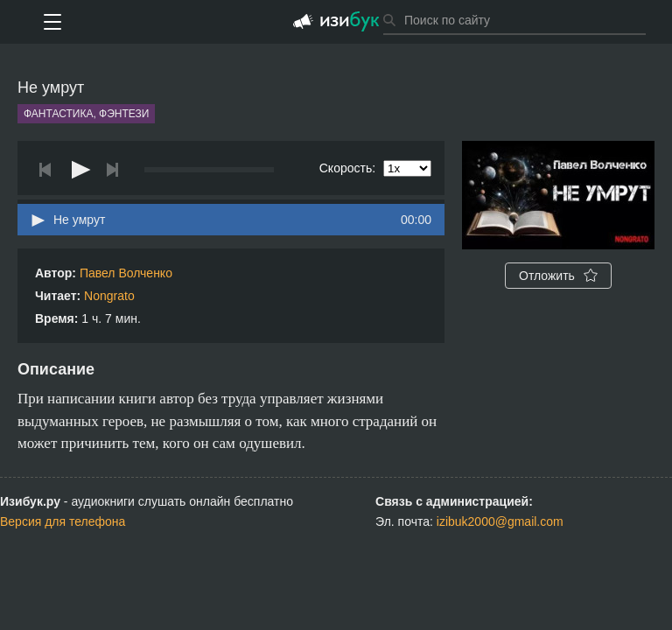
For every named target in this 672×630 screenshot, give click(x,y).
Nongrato (109, 296)
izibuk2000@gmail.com (500, 521)
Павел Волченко (126, 273)
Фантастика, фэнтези (86, 114)
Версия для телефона (63, 521)
